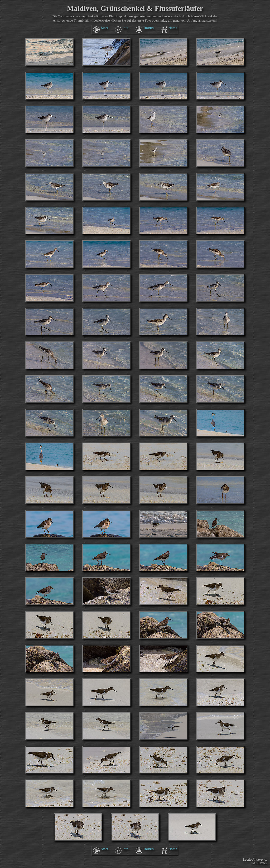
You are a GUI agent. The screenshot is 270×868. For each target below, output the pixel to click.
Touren (148, 28)
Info (126, 28)
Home (173, 28)
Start (104, 28)
